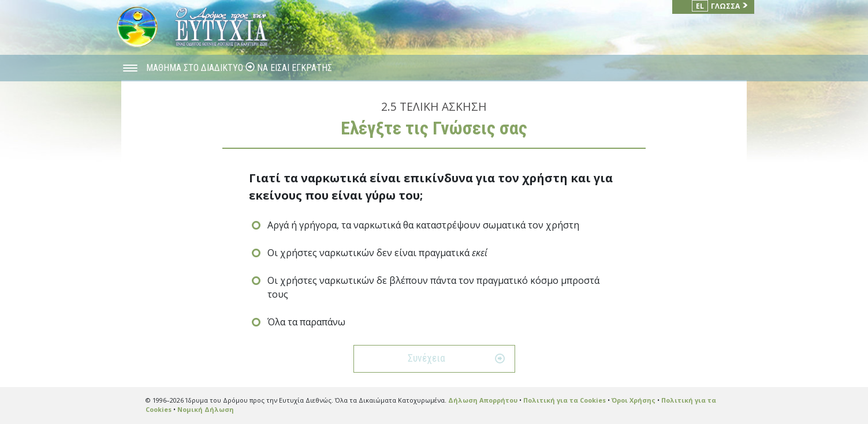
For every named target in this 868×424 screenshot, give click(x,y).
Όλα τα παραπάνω (306, 322)
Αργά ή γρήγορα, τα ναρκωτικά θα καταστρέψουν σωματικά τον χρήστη (423, 225)
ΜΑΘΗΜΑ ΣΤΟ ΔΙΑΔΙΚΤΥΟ (196, 68)
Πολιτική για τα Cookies (565, 400)
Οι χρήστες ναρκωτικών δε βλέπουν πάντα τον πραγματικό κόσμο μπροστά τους (433, 287)
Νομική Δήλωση (206, 409)
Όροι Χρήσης (634, 400)
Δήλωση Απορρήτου (483, 400)
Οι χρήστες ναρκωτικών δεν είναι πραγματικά (377, 253)
